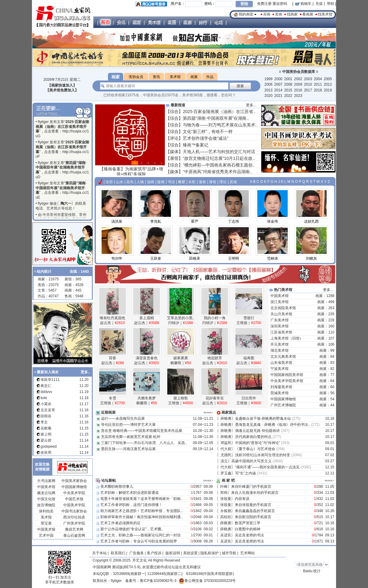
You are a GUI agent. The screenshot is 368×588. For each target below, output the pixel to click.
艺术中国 (46, 535)
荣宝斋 (46, 523)
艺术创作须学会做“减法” (205, 138)
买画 (267, 14)
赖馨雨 (176, 363)
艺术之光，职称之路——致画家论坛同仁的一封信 (141, 535)
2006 (268, 84)
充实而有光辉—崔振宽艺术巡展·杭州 (131, 437)
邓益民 (226, 443)
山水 (120, 182)
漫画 (202, 182)
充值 (319, 4)
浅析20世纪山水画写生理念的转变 (263, 455)
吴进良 (226, 535)
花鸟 (130, 182)
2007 (278, 84)
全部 (109, 182)
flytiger (116, 581)
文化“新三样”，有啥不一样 (208, 132)
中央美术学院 (74, 493)
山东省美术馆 (281, 363)
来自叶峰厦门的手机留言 (252, 487)
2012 (328, 84)
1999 (268, 79)
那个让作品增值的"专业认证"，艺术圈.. (132, 529)
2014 (278, 90)
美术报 (46, 517)
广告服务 (137, 553)
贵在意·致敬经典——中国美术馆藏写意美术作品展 (142, 431)
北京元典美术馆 (283, 357)
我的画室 (246, 14)
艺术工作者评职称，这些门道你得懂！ (131, 505)
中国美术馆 (46, 487)
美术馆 (175, 77)
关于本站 (99, 553)
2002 (298, 79)
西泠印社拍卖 (74, 517)
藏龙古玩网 (46, 493)
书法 (171, 182)
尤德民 (226, 455)
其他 (233, 182)
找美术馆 (325, 14)
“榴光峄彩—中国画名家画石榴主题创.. (219, 165)
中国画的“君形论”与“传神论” (258, 443)
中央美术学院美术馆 (287, 381)
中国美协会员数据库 (299, 72)
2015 (288, 90)
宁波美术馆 (279, 369)
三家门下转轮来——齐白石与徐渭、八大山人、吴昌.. (144, 443)
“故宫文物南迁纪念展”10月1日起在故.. (219, 158)
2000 (278, 79)
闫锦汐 (174, 323)
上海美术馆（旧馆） (287, 338)
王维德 (242, 323)
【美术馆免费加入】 (62, 90)
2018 (318, 90)
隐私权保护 (210, 553)
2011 (318, 84)
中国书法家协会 (74, 511)
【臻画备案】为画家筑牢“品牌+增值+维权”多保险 (131, 171)
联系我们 (118, 553)
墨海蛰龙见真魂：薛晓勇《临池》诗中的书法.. (273, 425)
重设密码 (280, 4)
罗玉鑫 (226, 473)
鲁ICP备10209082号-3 (158, 581)
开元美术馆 (279, 344)
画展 (194, 77)
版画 (161, 182)
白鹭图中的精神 (248, 529)
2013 (268, 90)
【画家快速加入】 (62, 85)
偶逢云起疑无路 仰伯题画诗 (257, 431)
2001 (288, 79)
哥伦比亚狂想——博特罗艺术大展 (128, 425)
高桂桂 (226, 517)
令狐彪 (226, 511)
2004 (318, 79)
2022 (288, 96)
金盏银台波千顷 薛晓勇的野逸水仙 (263, 419)
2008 (288, 84)
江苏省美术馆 (281, 332)
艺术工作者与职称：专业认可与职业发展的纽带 (139, 541)
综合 (174, 111)
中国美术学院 (74, 505)
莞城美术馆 (279, 393)
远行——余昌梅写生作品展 (123, 419)
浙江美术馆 (279, 302)
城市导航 (229, 553)
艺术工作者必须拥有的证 (120, 523)
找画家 (292, 14)
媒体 (174, 152)
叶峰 (224, 487)
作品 (210, 77)
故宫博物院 (46, 505)
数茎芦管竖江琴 (248, 523)
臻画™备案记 (196, 145)
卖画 (279, 14)
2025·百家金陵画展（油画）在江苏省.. (219, 111)
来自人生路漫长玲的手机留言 (255, 493)
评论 (174, 138)
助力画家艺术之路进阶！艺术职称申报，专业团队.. (142, 511)
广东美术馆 (279, 320)
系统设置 (190, 553)
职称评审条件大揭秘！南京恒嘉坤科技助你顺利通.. (142, 517)
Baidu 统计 (312, 571)
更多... (251, 105)
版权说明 (173, 553)
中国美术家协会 (74, 481)
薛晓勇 (226, 419)
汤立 (224, 461)
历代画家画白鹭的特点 (253, 437)
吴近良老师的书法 (250, 535)
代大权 (226, 449)
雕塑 (182, 182)
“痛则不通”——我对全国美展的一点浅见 (267, 467)
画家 (116, 77)
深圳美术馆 (279, 326)
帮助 (331, 4)
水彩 (192, 182)
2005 (328, 79)
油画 (151, 182)
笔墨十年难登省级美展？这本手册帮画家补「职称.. (142, 499)
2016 (298, 90)
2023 (298, 96)
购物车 (303, 4)
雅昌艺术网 (74, 529)
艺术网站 (247, 553)
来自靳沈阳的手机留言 (253, 517)
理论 (223, 182)
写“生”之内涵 (245, 473)
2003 (308, 79)
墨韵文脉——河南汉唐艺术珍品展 (128, 449)
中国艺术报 (74, 499)
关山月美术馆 (281, 314)
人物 (140, 182)
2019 (328, 90)
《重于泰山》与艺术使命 (255, 449)
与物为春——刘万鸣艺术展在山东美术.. (220, 125)
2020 (268, 96)
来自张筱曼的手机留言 (253, 505)
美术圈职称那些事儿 (117, 487)
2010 (308, 84)
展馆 (174, 158)
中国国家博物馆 (74, 487)
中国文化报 (46, 499)
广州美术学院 (74, 523)
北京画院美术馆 (283, 308)
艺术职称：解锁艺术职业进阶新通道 (130, 493)
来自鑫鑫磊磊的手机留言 (255, 511)
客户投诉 (154, 553)
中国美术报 (46, 529)
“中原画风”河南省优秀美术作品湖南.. (217, 172)
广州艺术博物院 (283, 405)
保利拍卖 (46, 511)
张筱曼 (226, 499)
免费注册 (264, 4)
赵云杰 (106, 323)
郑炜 (224, 493)
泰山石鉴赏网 (74, 535)
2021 (278, 96)
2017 (308, 90)
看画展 (308, 14)
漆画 (213, 182)
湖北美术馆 (279, 350)
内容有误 (243, 499)
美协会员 (136, 77)
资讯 (156, 77)
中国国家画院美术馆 (287, 375)
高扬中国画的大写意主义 (252, 461)
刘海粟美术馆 (281, 387)
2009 (298, 84)
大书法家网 (46, 481)
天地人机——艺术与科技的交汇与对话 (219, 152)
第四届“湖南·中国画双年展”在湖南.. (216, 118)
